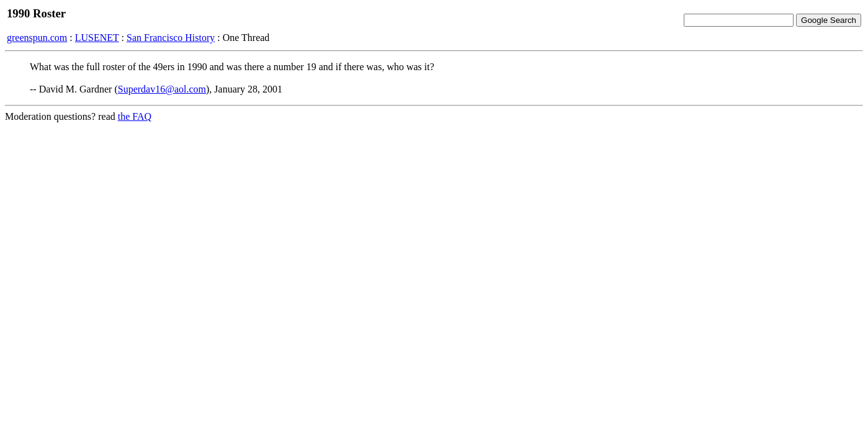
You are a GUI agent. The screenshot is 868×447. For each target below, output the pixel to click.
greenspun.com (37, 38)
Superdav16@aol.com (162, 89)
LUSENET (97, 38)
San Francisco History (171, 38)
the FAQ (135, 116)
